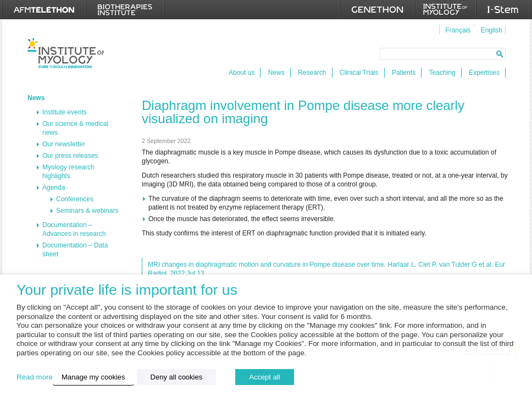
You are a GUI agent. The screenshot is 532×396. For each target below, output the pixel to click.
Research (312, 73)
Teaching (442, 73)
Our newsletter (64, 144)
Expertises (484, 73)
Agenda (54, 188)
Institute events (65, 112)
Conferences (75, 199)
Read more (35, 377)
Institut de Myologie (66, 53)
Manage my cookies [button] (93, 377)
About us (242, 73)
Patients (404, 73)
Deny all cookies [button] (177, 377)
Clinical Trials (359, 73)
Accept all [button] (264, 377)
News (276, 73)
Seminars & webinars (87, 211)
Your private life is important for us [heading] (127, 290)
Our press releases (70, 156)
